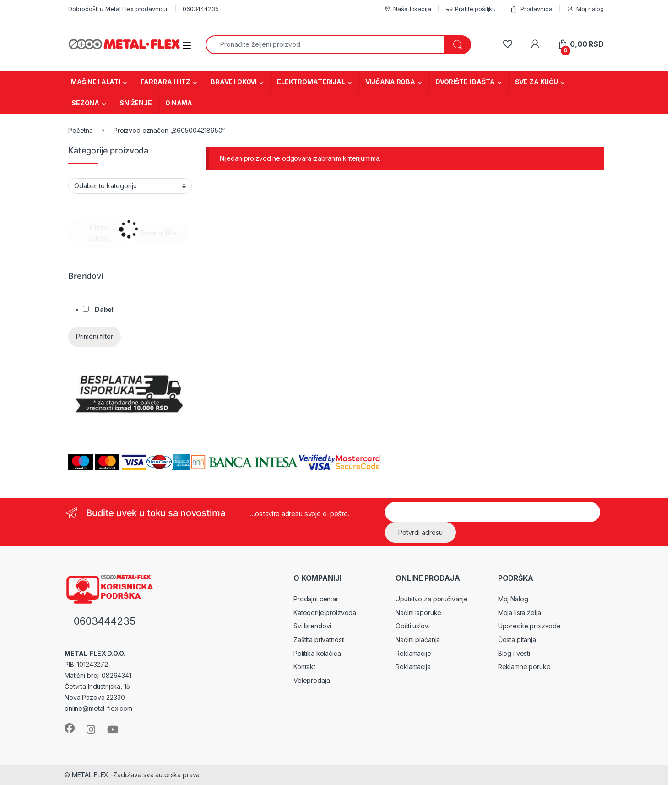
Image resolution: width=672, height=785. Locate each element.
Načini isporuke (418, 613)
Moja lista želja (520, 613)
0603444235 (201, 9)
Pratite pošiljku (471, 9)
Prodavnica (531, 9)
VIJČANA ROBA (390, 82)
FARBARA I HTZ (165, 82)
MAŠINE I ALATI (96, 82)
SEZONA (85, 103)
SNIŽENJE (136, 103)
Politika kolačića (317, 653)
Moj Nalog (513, 599)
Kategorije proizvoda (325, 613)
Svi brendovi (312, 626)
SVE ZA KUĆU (537, 82)
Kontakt (304, 667)
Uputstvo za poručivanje (432, 599)
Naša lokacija (407, 9)
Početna (81, 130)
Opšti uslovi (412, 626)
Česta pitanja (517, 640)
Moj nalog (585, 9)
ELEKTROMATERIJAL (311, 82)
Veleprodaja (312, 680)
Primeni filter (95, 336)
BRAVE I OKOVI (234, 82)
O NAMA (179, 103)
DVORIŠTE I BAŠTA (465, 82)
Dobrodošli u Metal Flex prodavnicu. (118, 9)
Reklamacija (413, 667)
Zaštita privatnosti (319, 640)
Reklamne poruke (524, 667)
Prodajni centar (316, 599)
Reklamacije (413, 653)
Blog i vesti (514, 653)
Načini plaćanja (418, 640)
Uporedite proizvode (529, 626)
